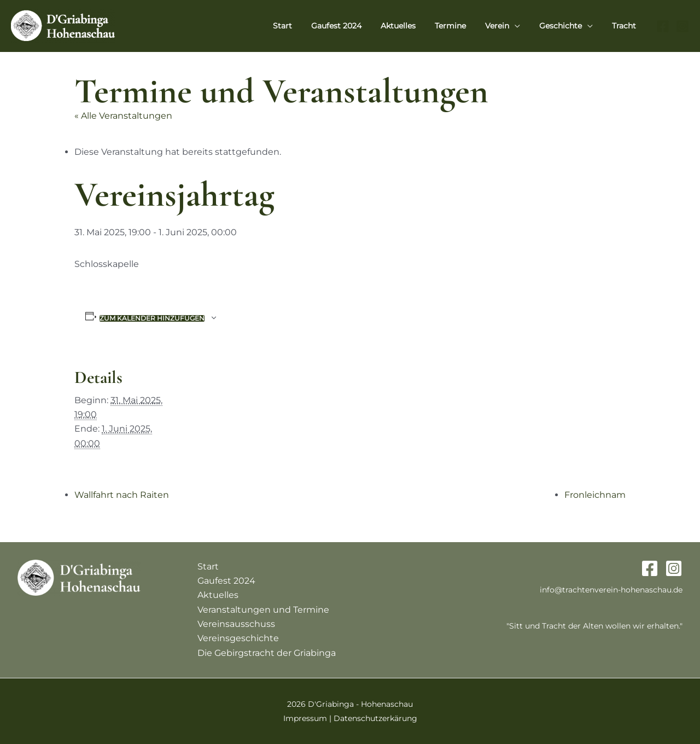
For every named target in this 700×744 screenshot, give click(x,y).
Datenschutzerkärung (375, 718)
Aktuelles (415, 26)
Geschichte (566, 26)
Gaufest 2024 (357, 26)
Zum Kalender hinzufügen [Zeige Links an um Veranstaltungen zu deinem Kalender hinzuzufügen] (152, 318)
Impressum (305, 718)
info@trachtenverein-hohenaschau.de (611, 590)
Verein (506, 26)
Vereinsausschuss (236, 624)
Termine (463, 26)
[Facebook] (663, 26)
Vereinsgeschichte (238, 638)
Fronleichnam (595, 495)
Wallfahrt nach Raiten (122, 495)
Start (307, 26)
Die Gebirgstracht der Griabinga (267, 653)
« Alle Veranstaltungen (123, 116)
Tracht (626, 26)
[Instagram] (682, 26)
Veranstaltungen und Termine (263, 610)
